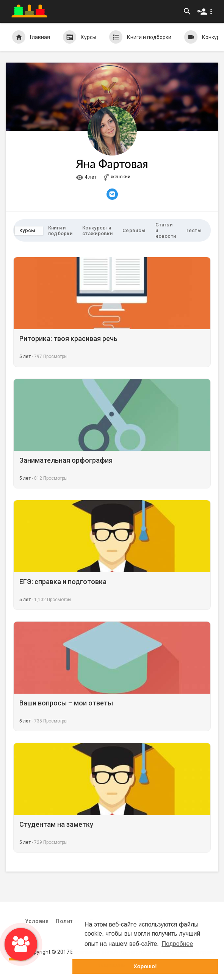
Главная (31, 37)
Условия (37, 921)
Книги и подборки (140, 37)
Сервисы (134, 230)
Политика (69, 921)
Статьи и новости (166, 230)
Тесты (194, 230)
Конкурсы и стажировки (97, 231)
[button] (206, 11)
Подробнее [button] (177, 944)
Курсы (80, 37)
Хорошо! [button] (145, 966)
